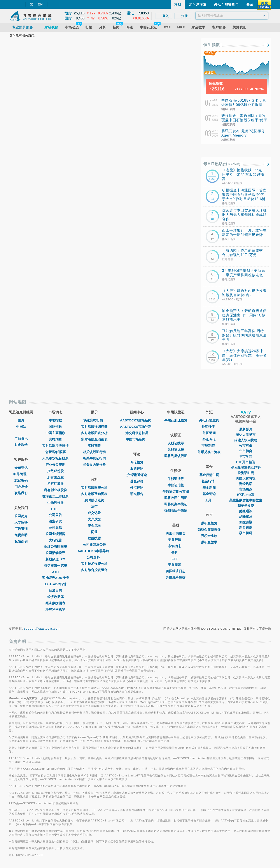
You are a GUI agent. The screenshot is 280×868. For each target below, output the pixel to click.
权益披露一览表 (55, 566)
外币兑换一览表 (209, 452)
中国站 (21, 427)
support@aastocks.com (42, 629)
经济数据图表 (55, 603)
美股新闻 (176, 565)
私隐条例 (21, 541)
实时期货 (55, 439)
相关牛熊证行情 (94, 458)
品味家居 (246, 517)
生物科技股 (55, 503)
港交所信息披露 (137, 433)
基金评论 (137, 481)
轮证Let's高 (246, 495)
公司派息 (55, 528)
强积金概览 (209, 523)
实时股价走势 (94, 500)
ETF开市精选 (246, 462)
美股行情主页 (176, 533)
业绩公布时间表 (55, 547)
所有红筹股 (55, 484)
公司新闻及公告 (94, 545)
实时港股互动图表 (94, 439)
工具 (209, 500)
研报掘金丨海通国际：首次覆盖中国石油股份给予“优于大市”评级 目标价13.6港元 (244, 120)
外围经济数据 (176, 577)
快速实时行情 (94, 420)
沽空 (94, 507)
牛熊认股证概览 (176, 420)
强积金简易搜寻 (209, 529)
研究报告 (137, 494)
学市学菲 (246, 457)
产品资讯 (21, 438)
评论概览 (137, 462)
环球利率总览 (55, 609)
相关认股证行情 (94, 452)
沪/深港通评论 (137, 475)
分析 (176, 552)
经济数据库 (55, 597)
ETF (55, 509)
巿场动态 (209, 446)
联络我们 (21, 493)
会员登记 (21, 468)
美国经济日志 (176, 571)
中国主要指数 (55, 433)
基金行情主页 (209, 475)
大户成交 (94, 519)
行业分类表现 (55, 465)
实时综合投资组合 (94, 570)
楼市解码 (246, 533)
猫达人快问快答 (246, 440)
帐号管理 (21, 474)
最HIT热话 (222, 164)
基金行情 (209, 481)
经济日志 (55, 590)
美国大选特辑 (246, 478)
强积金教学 (209, 542)
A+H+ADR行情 (55, 584)
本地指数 (55, 420)
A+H (55, 572)
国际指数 (55, 427)
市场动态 (176, 546)
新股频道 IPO (55, 559)
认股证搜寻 (176, 443)
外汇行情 (209, 427)
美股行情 (176, 540)
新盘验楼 (246, 522)
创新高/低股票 (55, 452)
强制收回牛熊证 (176, 510)
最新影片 (246, 429)
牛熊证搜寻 (176, 479)
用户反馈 (21, 487)
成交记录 (94, 513)
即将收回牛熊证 (176, 498)
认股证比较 (176, 450)
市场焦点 (246, 489)
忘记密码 (21, 480)
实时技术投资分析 (94, 564)
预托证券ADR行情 (55, 578)
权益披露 (94, 538)
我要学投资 (246, 506)
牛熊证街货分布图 (176, 491)
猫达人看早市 (246, 435)
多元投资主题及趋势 (246, 467)
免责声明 (21, 535)
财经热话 (246, 484)
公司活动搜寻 (55, 553)
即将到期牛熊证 (176, 504)
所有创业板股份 (55, 490)
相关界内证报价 (94, 465)
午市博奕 (246, 451)
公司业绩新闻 (55, 534)
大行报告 (55, 540)
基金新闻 (209, 488)
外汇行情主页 (209, 420)
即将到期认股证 (176, 456)
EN (40, 4)
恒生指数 (212, 45)
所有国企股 (55, 477)
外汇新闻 (209, 433)
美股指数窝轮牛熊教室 (246, 500)
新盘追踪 (246, 528)
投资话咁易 (246, 473)
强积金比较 (209, 536)
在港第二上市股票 (55, 496)
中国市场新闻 (137, 439)
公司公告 (55, 515)
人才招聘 (21, 522)
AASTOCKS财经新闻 (137, 420)
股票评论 (137, 469)
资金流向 (94, 526)
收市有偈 (246, 446)
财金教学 (21, 445)
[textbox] (232, 16)
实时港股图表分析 (94, 433)
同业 (94, 532)
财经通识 (246, 511)
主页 (21, 420)
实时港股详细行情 (94, 427)
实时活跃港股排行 (55, 446)
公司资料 (94, 557)
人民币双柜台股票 (55, 458)
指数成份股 (55, 471)
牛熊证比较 (176, 485)
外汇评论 (137, 488)
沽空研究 (55, 521)
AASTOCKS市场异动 (94, 551)
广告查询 (21, 529)
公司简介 (21, 516)
